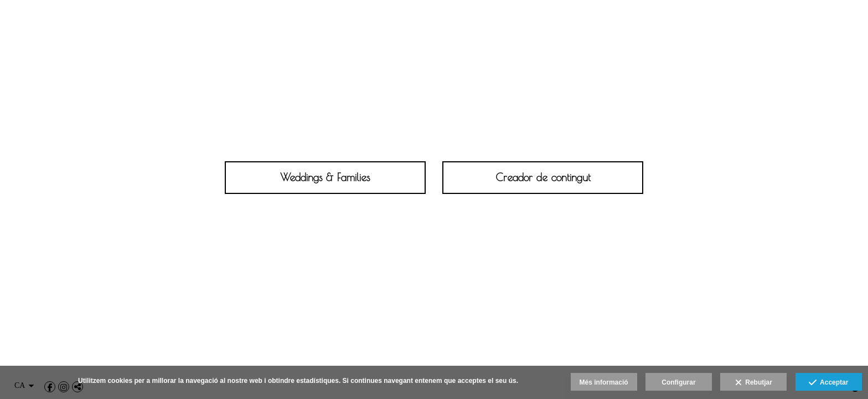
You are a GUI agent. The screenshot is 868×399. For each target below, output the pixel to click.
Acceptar (829, 383)
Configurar (678, 382)
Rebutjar (754, 383)
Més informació (604, 382)
